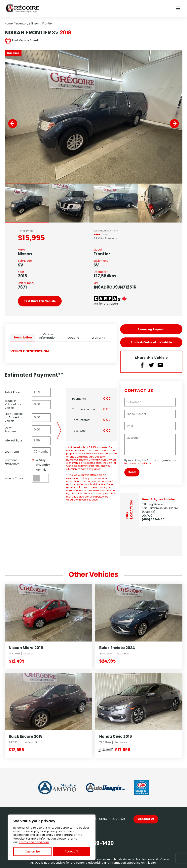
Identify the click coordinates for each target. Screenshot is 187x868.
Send (132, 472)
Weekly (39, 460)
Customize (32, 851)
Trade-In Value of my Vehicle (151, 342)
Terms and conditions (34, 842)
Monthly (39, 470)
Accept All (72, 851)
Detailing (100, 819)
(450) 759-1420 (153, 520)
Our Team (118, 819)
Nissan (35, 24)
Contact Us (146, 819)
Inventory (22, 24)
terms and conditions (138, 463)
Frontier (48, 24)
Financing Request (151, 329)
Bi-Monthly (41, 465)
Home (9, 24)
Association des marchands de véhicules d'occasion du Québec (128, 859)
